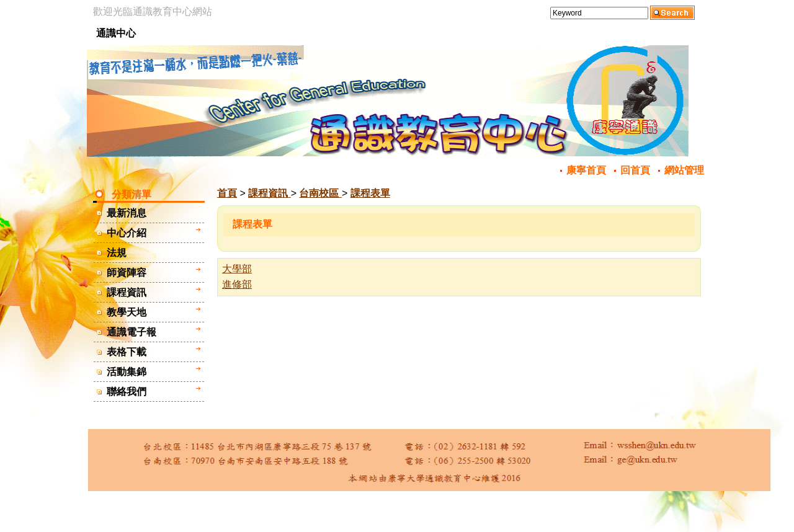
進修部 (237, 284)
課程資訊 (269, 193)
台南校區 (320, 193)
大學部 (237, 269)
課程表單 (370, 193)
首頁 (227, 193)
